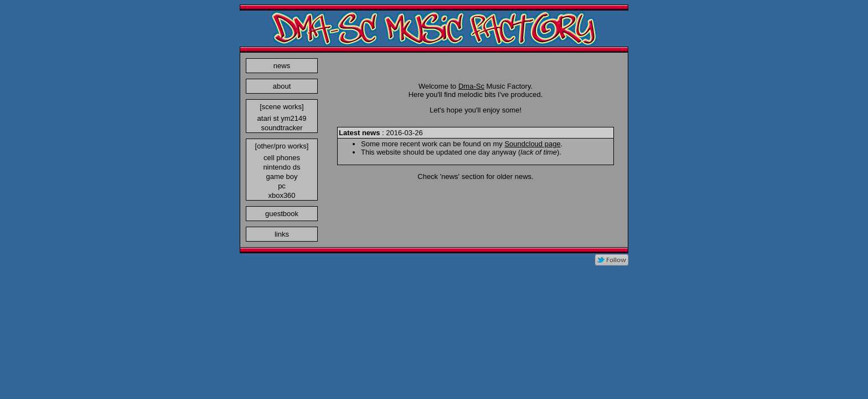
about (282, 86)
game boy (281, 177)
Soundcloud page (532, 144)
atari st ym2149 (282, 118)
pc (282, 186)
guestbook (282, 214)
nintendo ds (281, 167)
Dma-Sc (471, 86)
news (282, 66)
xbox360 (281, 195)
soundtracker (281, 128)
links (282, 234)
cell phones (282, 158)
